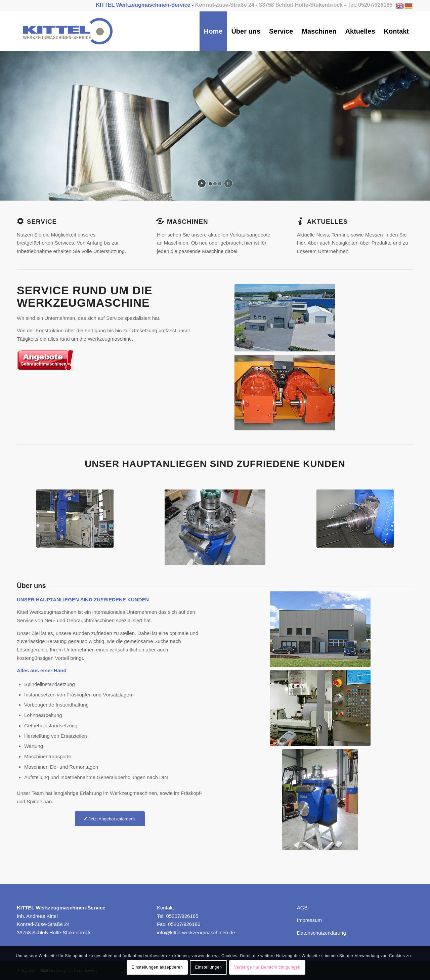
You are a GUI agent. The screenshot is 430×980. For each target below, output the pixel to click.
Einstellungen (209, 967)
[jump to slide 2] (215, 184)
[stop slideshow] (228, 183)
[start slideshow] (202, 183)
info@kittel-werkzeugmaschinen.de (196, 932)
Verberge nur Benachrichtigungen (267, 967)
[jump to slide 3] (220, 184)
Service (42, 222)
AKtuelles (328, 222)
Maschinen (188, 222)
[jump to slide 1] (210, 184)
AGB (302, 908)
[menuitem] (213, 31)
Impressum (309, 920)
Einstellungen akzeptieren (157, 967)
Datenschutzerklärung (321, 933)
